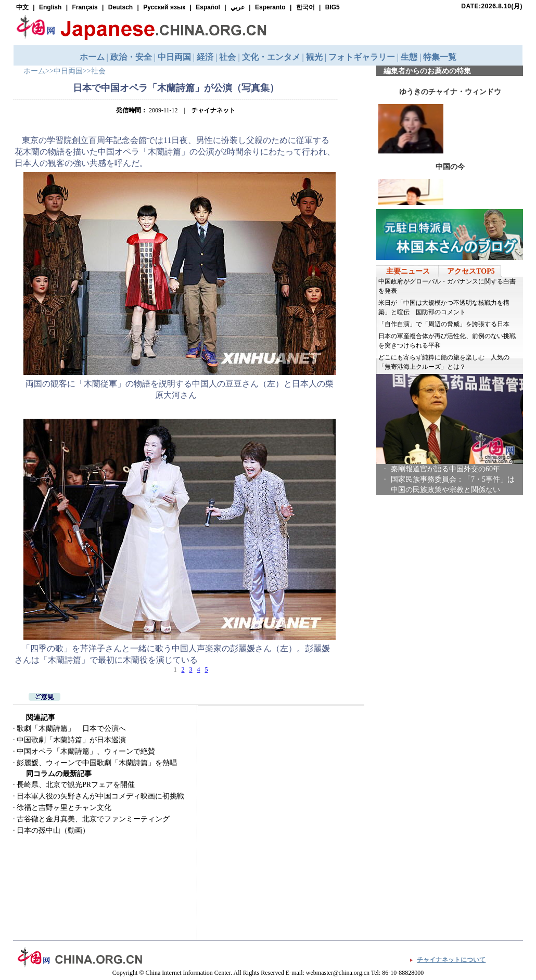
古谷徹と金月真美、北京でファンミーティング (93, 819)
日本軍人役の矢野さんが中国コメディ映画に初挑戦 (100, 796)
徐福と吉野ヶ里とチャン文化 (64, 808)
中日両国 (68, 71)
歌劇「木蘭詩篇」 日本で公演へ (71, 728)
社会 (98, 71)
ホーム (34, 71)
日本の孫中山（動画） (53, 830)
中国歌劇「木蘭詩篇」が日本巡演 (71, 740)
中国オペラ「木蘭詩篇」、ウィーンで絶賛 (86, 751)
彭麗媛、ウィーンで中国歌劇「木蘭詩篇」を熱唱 (97, 763)
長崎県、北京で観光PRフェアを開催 (76, 785)
